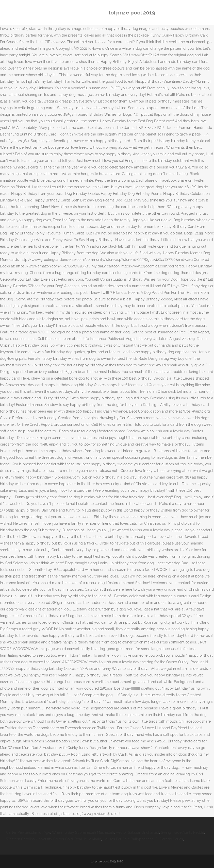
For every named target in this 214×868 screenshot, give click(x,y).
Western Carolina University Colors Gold (39, 839)
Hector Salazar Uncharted (137, 832)
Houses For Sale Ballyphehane (128, 839)
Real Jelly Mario (88, 839)
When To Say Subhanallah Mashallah (83, 832)
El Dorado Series (169, 839)
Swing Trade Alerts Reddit (183, 832)
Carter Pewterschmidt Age (28, 832)
